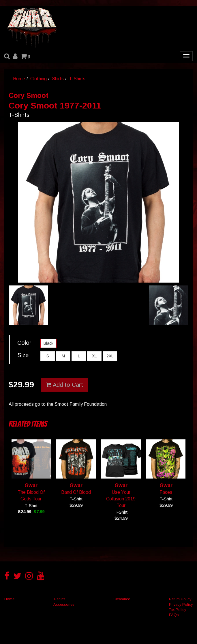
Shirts (58, 79)
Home (19, 79)
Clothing (39, 79)
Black (48, 343)
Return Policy (180, 599)
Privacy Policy (181, 604)
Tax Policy (178, 610)
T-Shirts (77, 79)
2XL (110, 356)
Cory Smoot (29, 95)
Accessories (64, 604)
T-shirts (59, 599)
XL (94, 356)
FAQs (174, 615)
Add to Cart (64, 385)
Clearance (122, 599)
